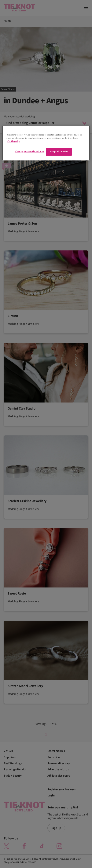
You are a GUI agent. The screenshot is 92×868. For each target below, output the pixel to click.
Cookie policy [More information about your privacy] (13, 141)
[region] (46, 143)
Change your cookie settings (30, 152)
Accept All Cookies (59, 152)
